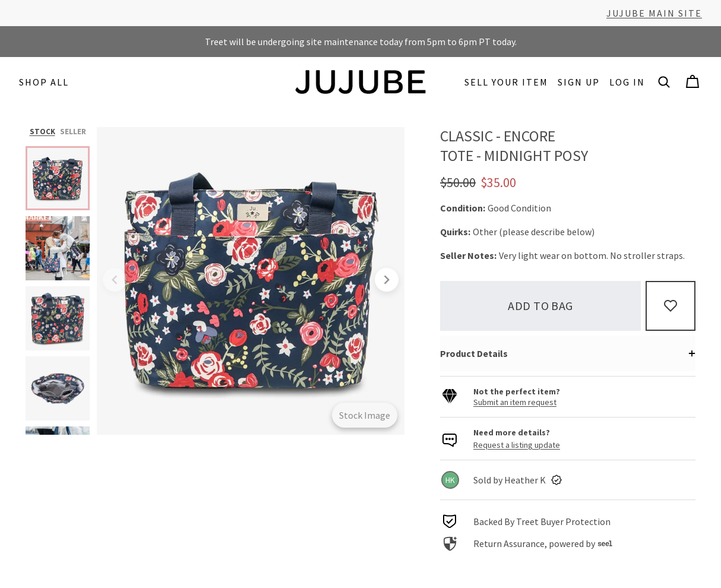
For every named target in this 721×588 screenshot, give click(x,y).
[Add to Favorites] (671, 306)
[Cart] (692, 82)
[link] (568, 480)
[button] (664, 82)
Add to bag (540, 306)
